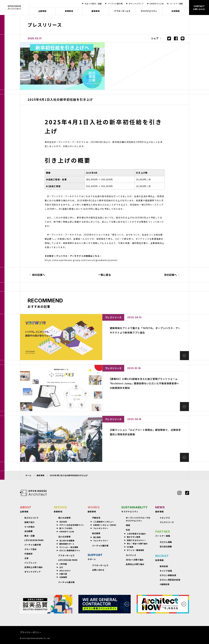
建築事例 (96, 11)
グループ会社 (30, 549)
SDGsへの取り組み (135, 560)
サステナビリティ (149, 11)
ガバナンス (131, 555)
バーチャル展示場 (33, 545)
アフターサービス (122, 11)
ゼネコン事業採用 (168, 575)
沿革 (26, 558)
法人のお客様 (64, 537)
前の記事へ (39, 275)
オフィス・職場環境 (135, 550)
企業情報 (42, 11)
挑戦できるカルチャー (136, 540)
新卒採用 (164, 566)
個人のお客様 (64, 518)
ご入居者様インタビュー (104, 522)
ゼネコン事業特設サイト (70, 550)
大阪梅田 (63, 577)
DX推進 (130, 547)
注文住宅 (63, 522)
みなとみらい (65, 571)
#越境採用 (165, 584)
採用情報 (176, 11)
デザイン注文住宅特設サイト (72, 525)
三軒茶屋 (63, 564)
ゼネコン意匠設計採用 (170, 580)
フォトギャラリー (101, 528)
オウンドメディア (33, 572)
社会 (128, 530)
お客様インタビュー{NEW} (105, 525)
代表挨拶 (29, 554)
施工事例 (97, 537)
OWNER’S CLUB (67, 532)
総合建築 (96, 533)
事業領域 (69, 11)
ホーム (28, 475)
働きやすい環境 (133, 537)
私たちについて (32, 518)
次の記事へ (170, 275)
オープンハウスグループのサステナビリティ (138, 519)
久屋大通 (63, 574)
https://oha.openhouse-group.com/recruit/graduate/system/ (81, 260)
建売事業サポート (67, 544)
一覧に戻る (104, 275)
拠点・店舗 (30, 536)
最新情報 (40, 475)
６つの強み (30, 527)
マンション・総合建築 (69, 547)
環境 (128, 525)
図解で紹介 (30, 522)
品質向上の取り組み (34, 567)
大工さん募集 (166, 542)
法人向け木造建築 (67, 541)
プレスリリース (167, 522)
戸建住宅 (96, 518)
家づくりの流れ (66, 528)
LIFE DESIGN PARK (34, 540)
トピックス (165, 518)
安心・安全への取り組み (137, 544)
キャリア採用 (166, 571)
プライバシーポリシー (31, 632)
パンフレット (31, 563)
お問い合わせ (98, 570)
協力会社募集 (166, 546)
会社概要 (29, 531)
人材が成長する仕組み (136, 534)
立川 (61, 567)
